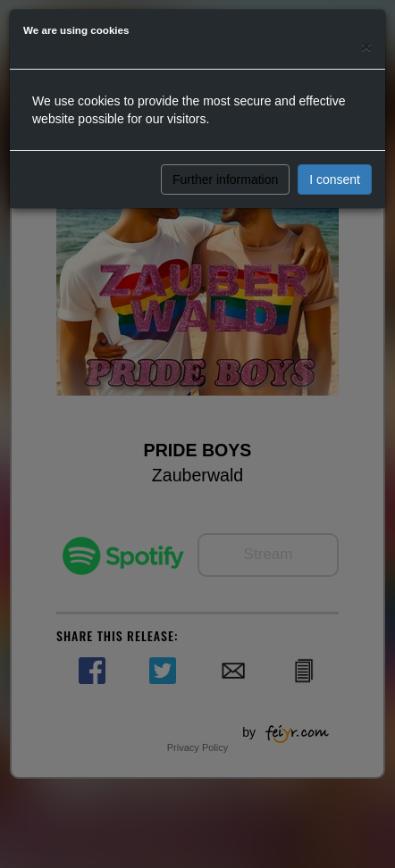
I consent (335, 179)
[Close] (366, 46)
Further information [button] (225, 179)
